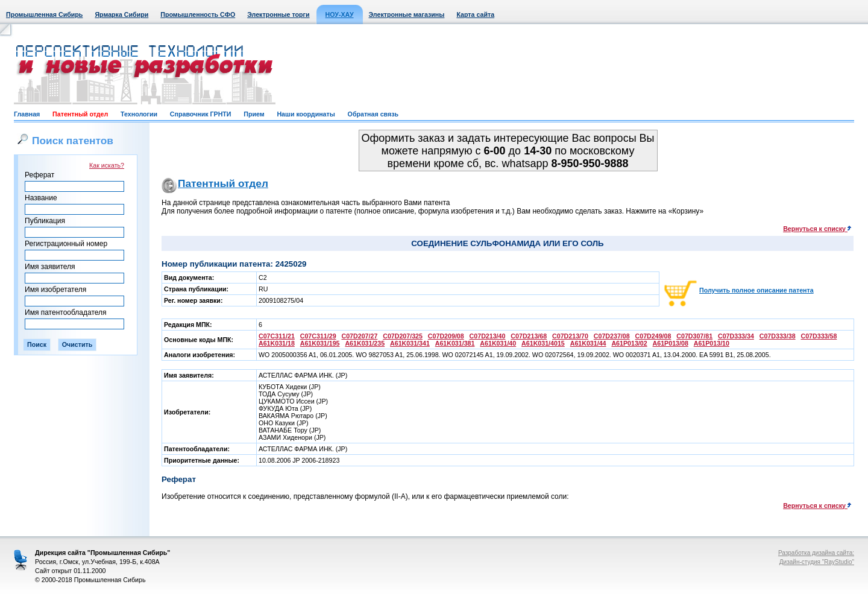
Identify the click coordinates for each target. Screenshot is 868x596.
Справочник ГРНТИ (201, 114)
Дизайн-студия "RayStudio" (817, 562)
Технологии (139, 114)
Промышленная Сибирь (44, 14)
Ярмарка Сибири (121, 14)
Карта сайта (475, 14)
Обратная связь (373, 114)
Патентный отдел (80, 114)
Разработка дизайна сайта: (816, 553)
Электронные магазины (407, 14)
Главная (27, 114)
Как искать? (107, 165)
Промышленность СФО (198, 14)
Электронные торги (278, 14)
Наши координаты (306, 114)
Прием (254, 114)
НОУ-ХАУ (340, 14)
